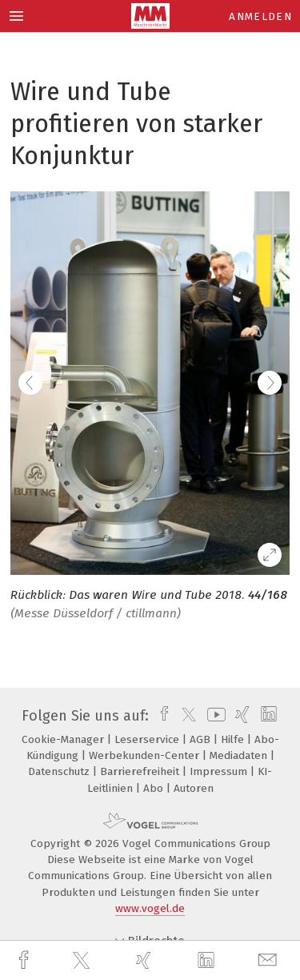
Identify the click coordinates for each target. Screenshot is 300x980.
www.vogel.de (150, 908)
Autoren (194, 788)
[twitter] (83, 961)
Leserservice (148, 739)
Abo (155, 788)
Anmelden (260, 16)
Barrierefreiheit (141, 771)
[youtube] (214, 716)
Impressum (220, 771)
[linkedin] (208, 961)
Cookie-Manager (64, 739)
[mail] (270, 960)
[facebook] (26, 960)
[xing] (146, 960)
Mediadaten (240, 755)
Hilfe (234, 739)
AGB (202, 739)
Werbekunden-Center (146, 755)
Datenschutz (60, 771)
